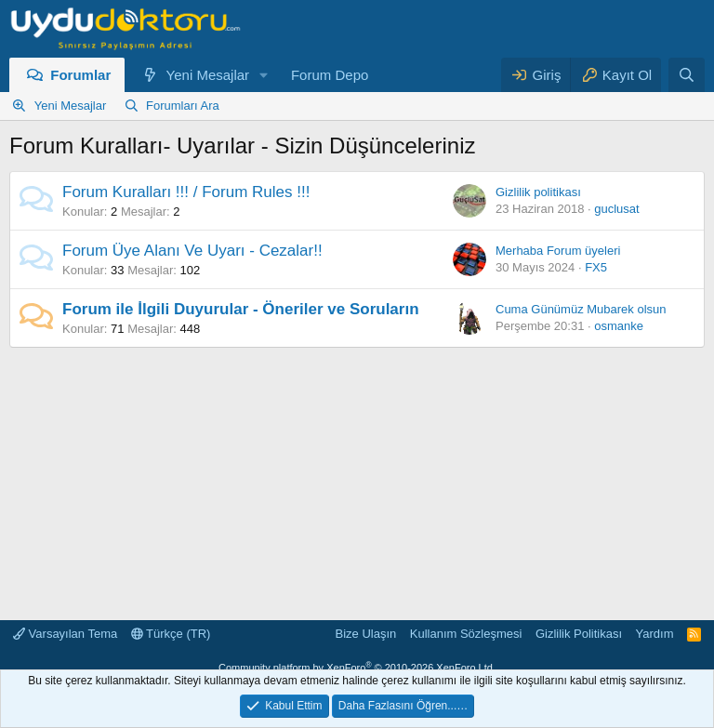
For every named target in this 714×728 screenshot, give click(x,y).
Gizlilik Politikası (579, 634)
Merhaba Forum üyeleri (558, 251)
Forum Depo (330, 75)
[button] (264, 75)
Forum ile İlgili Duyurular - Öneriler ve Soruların (241, 309)
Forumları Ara (183, 106)
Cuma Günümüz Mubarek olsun (581, 309)
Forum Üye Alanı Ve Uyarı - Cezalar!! (192, 251)
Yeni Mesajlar (208, 75)
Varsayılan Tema (65, 634)
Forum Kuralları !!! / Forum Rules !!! (186, 192)
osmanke (619, 326)
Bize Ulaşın (366, 634)
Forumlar (80, 75)
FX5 (596, 267)
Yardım (655, 634)
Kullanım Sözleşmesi (466, 634)
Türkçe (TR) (171, 634)
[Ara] (687, 75)
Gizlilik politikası (538, 192)
